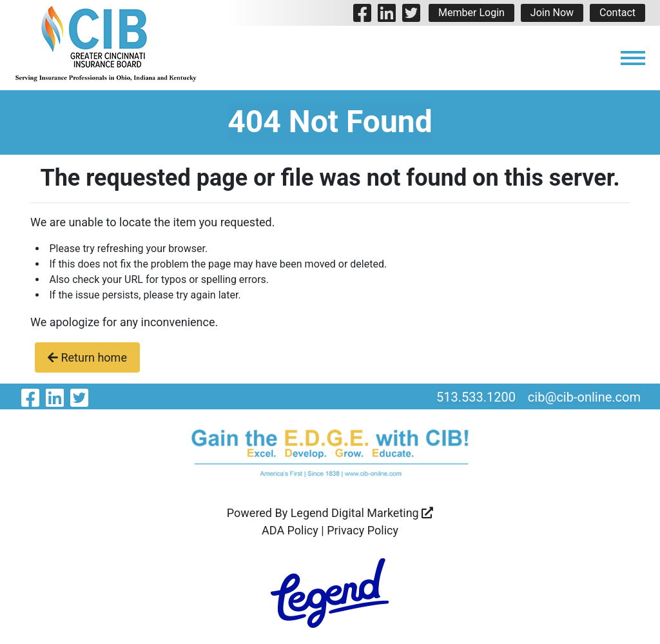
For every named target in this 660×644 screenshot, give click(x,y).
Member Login (471, 13)
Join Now (552, 13)
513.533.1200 (476, 397)
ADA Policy (290, 530)
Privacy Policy (363, 530)
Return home (87, 357)
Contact (617, 13)
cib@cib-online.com (584, 397)
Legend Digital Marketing (362, 513)
